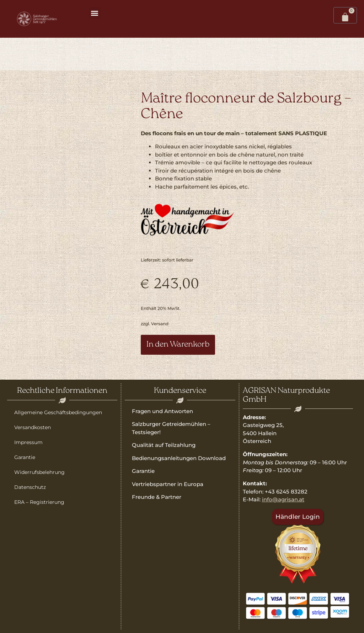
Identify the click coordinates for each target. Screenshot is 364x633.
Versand (160, 324)
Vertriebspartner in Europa (168, 484)
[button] (95, 13)
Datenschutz (30, 487)
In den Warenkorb (178, 345)
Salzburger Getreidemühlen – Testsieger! (171, 428)
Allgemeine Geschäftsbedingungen (58, 412)
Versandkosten (33, 427)
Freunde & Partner (157, 497)
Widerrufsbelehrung (39, 472)
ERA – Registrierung (39, 502)
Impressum (28, 442)
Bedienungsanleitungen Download (179, 458)
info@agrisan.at (283, 499)
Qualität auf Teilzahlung (164, 445)
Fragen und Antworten (162, 411)
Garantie (25, 457)
